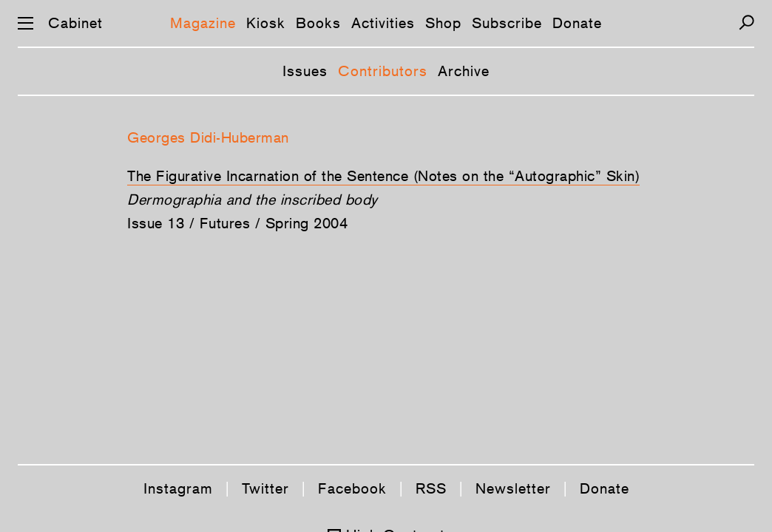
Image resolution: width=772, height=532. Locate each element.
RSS (431, 488)
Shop (443, 23)
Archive (464, 71)
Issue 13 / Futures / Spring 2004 (237, 223)
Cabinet (75, 23)
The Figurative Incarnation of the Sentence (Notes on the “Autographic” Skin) (383, 176)
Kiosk (266, 23)
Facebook (352, 488)
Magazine (203, 23)
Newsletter (513, 488)
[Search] (746, 23)
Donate (577, 23)
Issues (305, 71)
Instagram (178, 488)
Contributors (383, 71)
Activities (383, 23)
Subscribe (507, 23)
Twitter (265, 488)
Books (318, 23)
